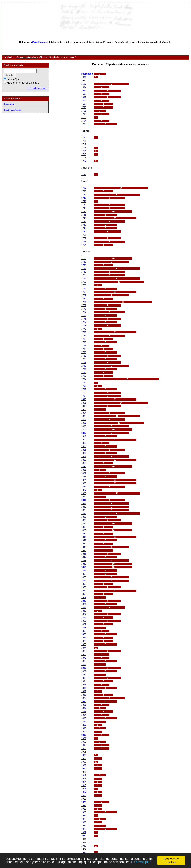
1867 (84, 624)
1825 (84, 483)
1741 (84, 201)
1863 (84, 611)
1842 (84, 540)
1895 (84, 718)
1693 (84, 84)
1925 (84, 819)
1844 (84, 547)
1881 (84, 671)
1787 (84, 356)
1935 (84, 853)
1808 (84, 426)
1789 (84, 362)
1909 (84, 765)
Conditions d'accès (13, 110)
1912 (84, 775)
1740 (84, 198)
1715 (84, 154)
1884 (84, 681)
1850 (84, 567)
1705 (84, 124)
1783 (84, 342)
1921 (84, 806)
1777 (84, 322)
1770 (84, 299)
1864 (84, 614)
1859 (84, 597)
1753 (84, 242)
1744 (84, 211)
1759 (84, 262)
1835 (84, 517)
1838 (84, 527)
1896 (84, 722)
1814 (84, 446)
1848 (84, 561)
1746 (84, 218)
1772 (84, 305)
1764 (84, 279)
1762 (84, 272)
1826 (84, 487)
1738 (84, 191)
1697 (84, 97)
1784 (84, 346)
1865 (84, 618)
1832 (84, 507)
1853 (84, 577)
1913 (84, 779)
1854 (84, 581)
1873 (84, 644)
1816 (84, 453)
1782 (84, 339)
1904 (84, 748)
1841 (84, 537)
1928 (84, 829)
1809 (84, 430)
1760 (84, 265)
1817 (84, 456)
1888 (84, 695)
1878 (84, 661)
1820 (84, 467)
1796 (84, 386)
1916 (84, 789)
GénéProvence (40, 42)
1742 (84, 205)
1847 (84, 557)
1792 (84, 373)
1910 (84, 769)
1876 (84, 654)
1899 (84, 732)
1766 (84, 285)
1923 (84, 812)
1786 (84, 352)
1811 (84, 436)
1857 (84, 591)
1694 (84, 87)
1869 (84, 631)
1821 (84, 470)
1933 (84, 846)
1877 (84, 658)
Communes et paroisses (27, 57)
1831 (84, 503)
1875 (84, 651)
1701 (84, 111)
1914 (84, 782)
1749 (84, 228)
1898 (84, 728)
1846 (84, 554)
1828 (84, 493)
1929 (84, 832)
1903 (84, 745)
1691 (84, 77)
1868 (84, 628)
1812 (84, 440)
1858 (84, 594)
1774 (84, 312)
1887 (84, 691)
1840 (84, 534)
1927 (84, 826)
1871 (84, 638)
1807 (84, 423)
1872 (84, 641)
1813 (84, 443)
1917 (84, 792)
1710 (84, 138)
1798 (84, 393)
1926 (84, 822)
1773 (84, 309)
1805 (84, 416)
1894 (84, 715)
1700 (84, 107)
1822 (84, 473)
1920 (84, 802)
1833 (84, 510)
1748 (84, 225)
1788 (84, 359)
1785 (84, 349)
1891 (84, 705)
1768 (84, 292)
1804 (84, 413)
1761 (84, 269)
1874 (84, 648)
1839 (84, 530)
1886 (84, 688)
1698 (84, 101)
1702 (84, 114)
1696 (84, 94)
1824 (84, 480)
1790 (84, 366)
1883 (84, 678)
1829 (84, 497)
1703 (84, 117)
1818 (84, 460)
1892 (84, 708)
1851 (84, 571)
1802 (84, 406)
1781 (84, 336)
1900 (84, 735)
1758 (84, 258)
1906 (84, 755)
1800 (84, 399)
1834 (84, 514)
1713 (84, 148)
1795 (84, 383)
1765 (84, 282)
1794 (84, 379)
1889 (84, 698)
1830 (84, 500)
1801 (84, 403)
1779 (84, 329)
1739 (84, 195)
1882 (84, 675)
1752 (84, 238)
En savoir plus (142, 863)
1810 (84, 433)
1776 (84, 319)
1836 (84, 520)
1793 (84, 376)
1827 (84, 490)
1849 (84, 564)
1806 (84, 420)
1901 (84, 738)
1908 (84, 762)
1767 (84, 289)
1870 (84, 634)
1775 (84, 316)
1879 (84, 665)
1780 (84, 332)
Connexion (9, 104)
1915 (84, 785)
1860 (84, 601)
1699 (84, 104)
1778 (84, 326)
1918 (84, 795)
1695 (84, 91)
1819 (84, 463)
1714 (84, 151)
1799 (84, 396)
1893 (84, 712)
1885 (84, 685)
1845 (84, 550)
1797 (84, 389)
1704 (84, 121)
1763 (84, 275)
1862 (84, 608)
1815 (84, 450)
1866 (84, 621)
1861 (84, 604)
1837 (84, 524)
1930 (84, 836)
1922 (84, 809)
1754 (84, 245)
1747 (84, 222)
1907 (84, 759)
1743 (84, 208)
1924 (84, 816)
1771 (84, 302)
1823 (84, 477)
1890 (84, 701)
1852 (84, 574)
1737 (84, 188)
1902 (84, 742)
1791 (84, 369)
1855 (84, 584)
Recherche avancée (37, 88)
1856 (84, 587)
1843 (84, 544)
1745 (84, 215)
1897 (84, 725)
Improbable (87, 74)
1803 (84, 409)
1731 (84, 175)
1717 (84, 161)
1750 (84, 232)
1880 (84, 668)
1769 (84, 295)
